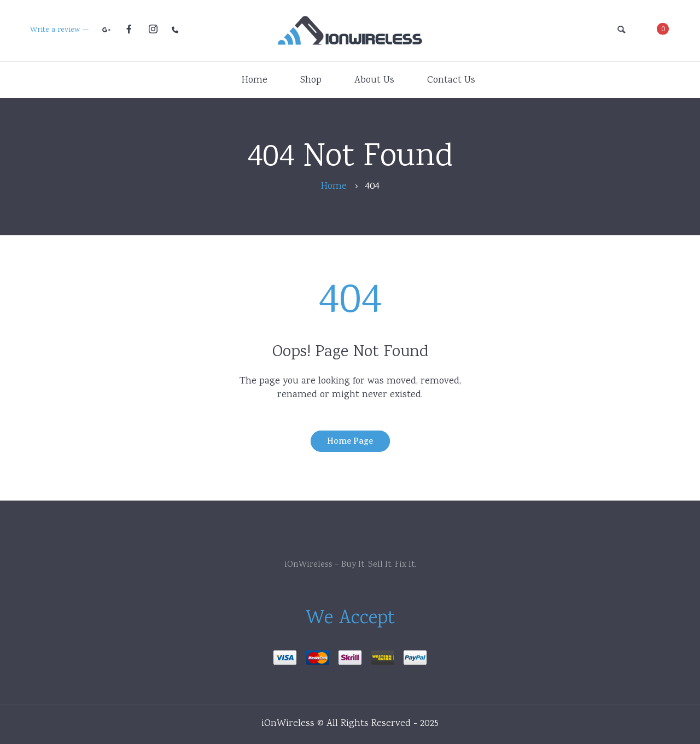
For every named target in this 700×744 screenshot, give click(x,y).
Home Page (350, 442)
